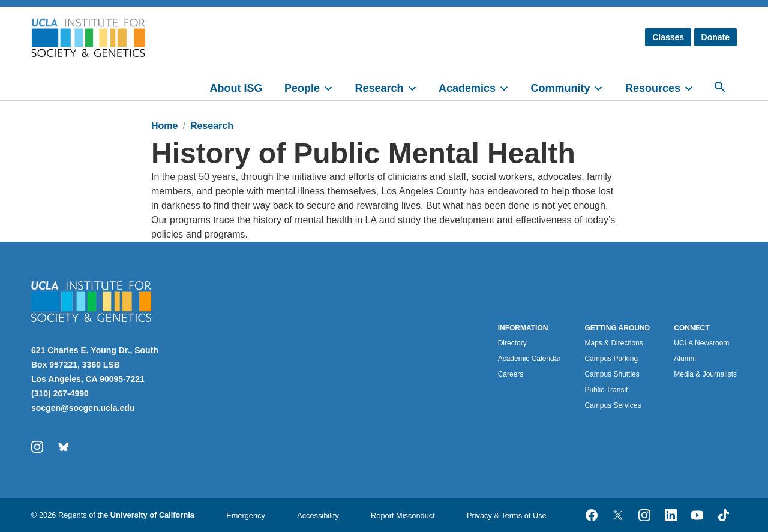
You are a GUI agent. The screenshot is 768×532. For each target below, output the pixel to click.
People (302, 88)
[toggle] (334, 87)
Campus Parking (611, 359)
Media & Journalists (705, 374)
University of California (152, 515)
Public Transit (606, 390)
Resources (653, 88)
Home (164, 126)
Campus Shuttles (612, 374)
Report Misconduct (403, 516)
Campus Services (613, 405)
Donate (715, 37)
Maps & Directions (613, 343)
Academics (467, 88)
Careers (511, 374)
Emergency (246, 516)
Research (379, 88)
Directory (512, 343)
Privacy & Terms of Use (507, 516)
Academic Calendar (529, 359)
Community (560, 88)
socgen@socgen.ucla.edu (83, 408)
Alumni (685, 359)
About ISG (236, 88)
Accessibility (318, 516)
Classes (668, 37)
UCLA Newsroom (701, 343)
